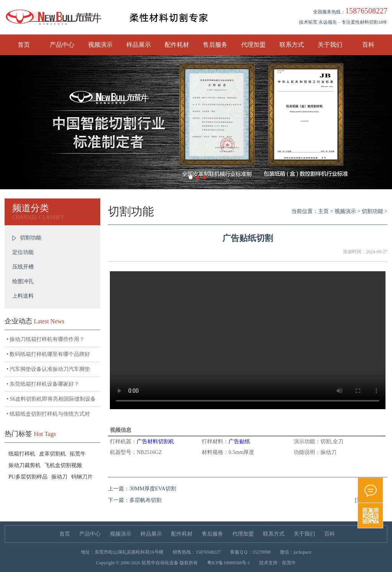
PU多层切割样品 (28, 477)
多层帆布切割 (145, 500)
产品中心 (62, 45)
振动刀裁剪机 (24, 465)
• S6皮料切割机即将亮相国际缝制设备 (51, 399)
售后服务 (215, 45)
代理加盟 (253, 45)
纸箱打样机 (22, 454)
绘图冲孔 (23, 281)
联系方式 (292, 45)
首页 (24, 45)
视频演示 (100, 45)
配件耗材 (177, 45)
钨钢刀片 (82, 477)
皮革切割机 (52, 454)
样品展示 (139, 45)
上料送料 (23, 296)
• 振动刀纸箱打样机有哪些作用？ (46, 339)
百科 (368, 45)
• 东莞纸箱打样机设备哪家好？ (43, 384)
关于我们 (330, 45)
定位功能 (23, 252)
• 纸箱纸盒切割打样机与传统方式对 (48, 414)
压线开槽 (23, 267)
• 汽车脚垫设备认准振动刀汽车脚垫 (48, 369)
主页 (323, 211)
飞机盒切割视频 (63, 465)
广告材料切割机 (155, 442)
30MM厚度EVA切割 (153, 489)
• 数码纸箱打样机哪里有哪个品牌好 (48, 354)
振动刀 (59, 477)
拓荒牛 (78, 454)
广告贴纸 (239, 442)
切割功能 (31, 238)
